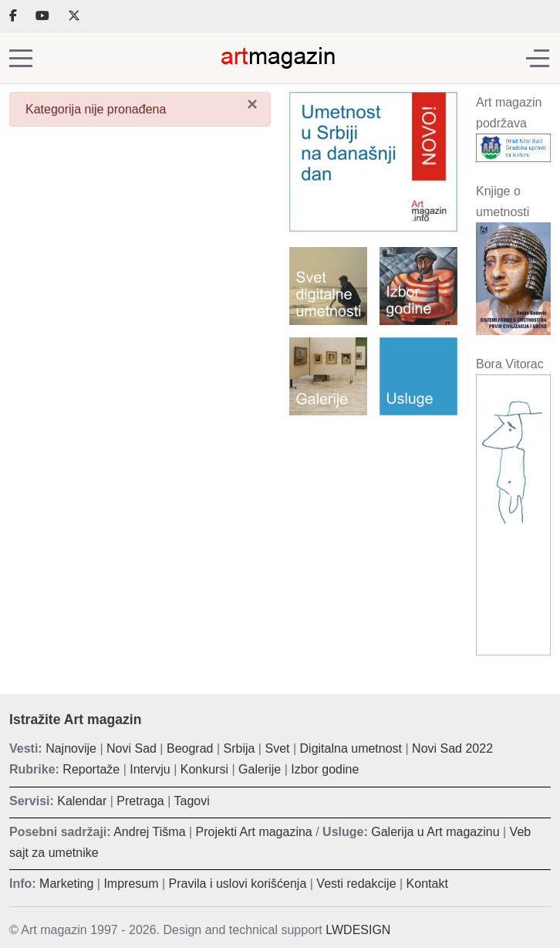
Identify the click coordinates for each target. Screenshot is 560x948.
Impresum (131, 884)
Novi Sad (132, 748)
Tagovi (192, 801)
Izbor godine (325, 769)
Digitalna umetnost (351, 748)
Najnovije (71, 748)
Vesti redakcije (356, 884)
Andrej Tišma (149, 832)
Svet (277, 748)
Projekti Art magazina (254, 832)
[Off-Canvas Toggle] (538, 58)
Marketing (66, 884)
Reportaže (91, 769)
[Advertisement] (373, 508)
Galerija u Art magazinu (435, 832)
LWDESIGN (358, 930)
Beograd (190, 748)
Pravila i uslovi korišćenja (238, 884)
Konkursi (204, 769)
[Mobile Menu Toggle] (21, 58)
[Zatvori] (252, 104)
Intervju (150, 769)
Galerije (260, 769)
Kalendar (82, 801)
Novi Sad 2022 (452, 748)
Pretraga (140, 801)
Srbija (240, 748)
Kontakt (427, 884)
